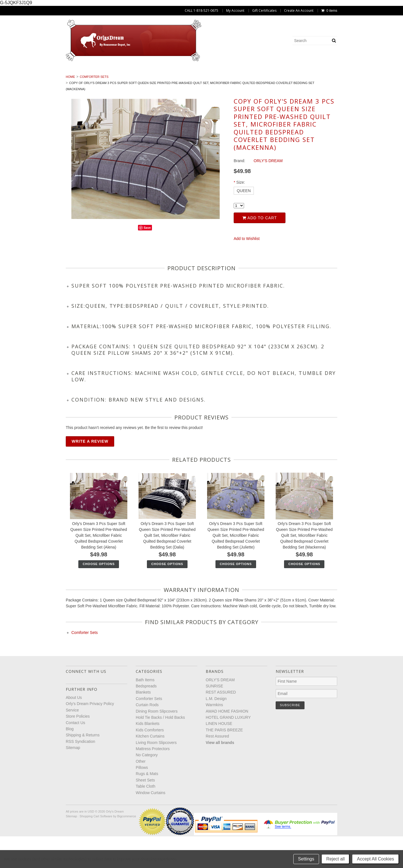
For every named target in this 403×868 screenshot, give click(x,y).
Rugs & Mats (339, 80)
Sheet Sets (375, 80)
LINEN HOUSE (219, 755)
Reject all (336, 859)
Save (147, 259)
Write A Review (90, 473)
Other (279, 80)
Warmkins (214, 736)
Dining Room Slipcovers (240, 74)
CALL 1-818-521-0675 (201, 11)
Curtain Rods (188, 74)
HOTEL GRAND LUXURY (228, 749)
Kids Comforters (35, 80)
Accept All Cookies (375, 859)
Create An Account (299, 11)
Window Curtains (221, 86)
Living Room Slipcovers (138, 80)
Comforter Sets (144, 74)
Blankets (106, 74)
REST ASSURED (221, 724)
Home (70, 108)
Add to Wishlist (247, 270)
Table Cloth (177, 86)
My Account (235, 11)
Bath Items (35, 74)
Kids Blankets (364, 74)
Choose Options (99, 596)
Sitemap (73, 779)
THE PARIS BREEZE (224, 762)
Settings (306, 859)
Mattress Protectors (199, 80)
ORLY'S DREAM (220, 711)
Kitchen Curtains (83, 80)
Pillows (306, 80)
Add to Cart (260, 249)
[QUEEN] (244, 222)
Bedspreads (71, 74)
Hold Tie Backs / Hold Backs (307, 74)
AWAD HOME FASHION (227, 743)
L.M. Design (216, 730)
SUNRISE (214, 718)
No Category (248, 80)
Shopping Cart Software (96, 848)
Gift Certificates (264, 11)
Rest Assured (217, 768)
